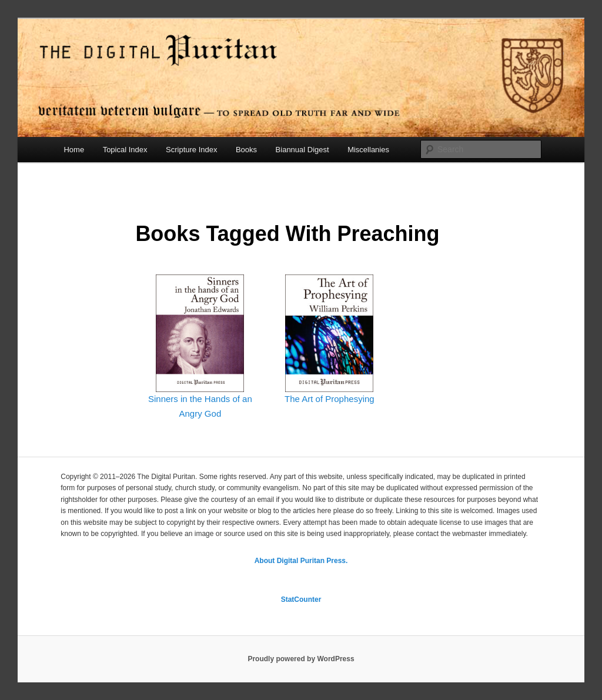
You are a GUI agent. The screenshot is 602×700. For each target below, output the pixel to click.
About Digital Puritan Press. (301, 561)
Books (246, 150)
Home (74, 150)
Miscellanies (368, 150)
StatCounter (301, 599)
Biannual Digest (302, 150)
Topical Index (125, 150)
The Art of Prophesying (330, 399)
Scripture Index (191, 150)
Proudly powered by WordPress (301, 659)
